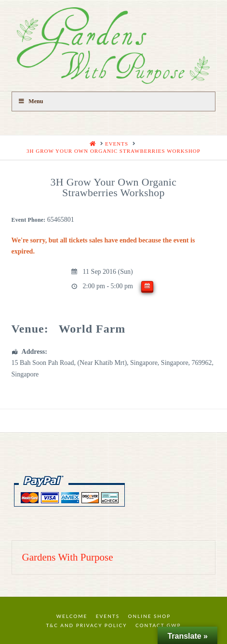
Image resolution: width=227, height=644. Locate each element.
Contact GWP (158, 625)
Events (108, 616)
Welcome (72, 616)
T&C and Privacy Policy (86, 625)
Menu (31, 101)
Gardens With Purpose (68, 557)
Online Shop (150, 616)
